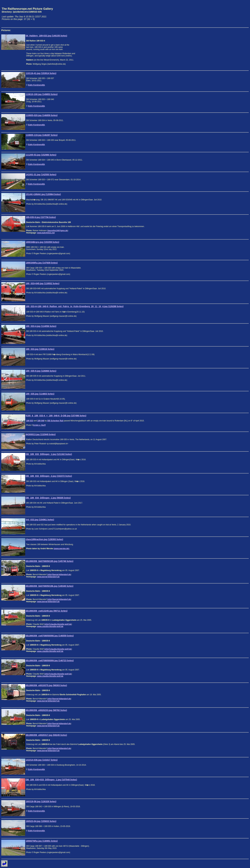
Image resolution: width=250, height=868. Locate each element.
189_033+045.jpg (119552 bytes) (42, 283)
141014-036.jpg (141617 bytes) (42, 760)
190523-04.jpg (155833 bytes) (41, 821)
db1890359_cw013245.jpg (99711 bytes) (47, 611)
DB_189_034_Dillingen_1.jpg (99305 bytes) (48, 498)
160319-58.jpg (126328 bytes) (41, 801)
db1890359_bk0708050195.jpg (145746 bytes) (50, 561)
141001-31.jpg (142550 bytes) (41, 175)
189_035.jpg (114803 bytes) (40, 394)
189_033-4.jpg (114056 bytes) (41, 326)
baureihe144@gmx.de (58, 231)
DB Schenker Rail (55, 421)
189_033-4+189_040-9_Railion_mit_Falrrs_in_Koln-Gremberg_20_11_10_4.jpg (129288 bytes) (75, 306)
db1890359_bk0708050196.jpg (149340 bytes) (50, 586)
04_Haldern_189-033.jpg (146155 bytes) (46, 36)
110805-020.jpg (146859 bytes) (42, 115)
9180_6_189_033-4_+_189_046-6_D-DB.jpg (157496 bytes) (56, 416)
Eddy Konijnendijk (36, 85)
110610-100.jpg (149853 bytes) (42, 94)
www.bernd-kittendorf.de (48, 577)
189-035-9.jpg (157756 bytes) (41, 217)
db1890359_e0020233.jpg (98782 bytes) (46, 710)
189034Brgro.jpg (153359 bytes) (42, 242)
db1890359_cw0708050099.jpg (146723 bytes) (50, 661)
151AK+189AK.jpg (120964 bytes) (43, 194)
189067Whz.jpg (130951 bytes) (42, 841)
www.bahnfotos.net (46, 233)
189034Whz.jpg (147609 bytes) (42, 263)
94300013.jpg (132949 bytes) (41, 434)
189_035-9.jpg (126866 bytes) (41, 371)
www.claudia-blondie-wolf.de (50, 626)
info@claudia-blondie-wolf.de (58, 624)
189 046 (41, 421)
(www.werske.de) (61, 549)
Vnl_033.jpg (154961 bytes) (40, 520)
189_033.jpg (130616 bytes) (40, 349)
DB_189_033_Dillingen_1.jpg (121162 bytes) (49, 454)
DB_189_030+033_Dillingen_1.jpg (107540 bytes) (51, 780)
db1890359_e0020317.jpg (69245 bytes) (46, 735)
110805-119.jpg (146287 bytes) (42, 135)
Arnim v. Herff (39, 425)
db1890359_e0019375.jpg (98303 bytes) (46, 685)
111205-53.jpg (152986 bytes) (41, 155)
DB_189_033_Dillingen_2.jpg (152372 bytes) (49, 476)
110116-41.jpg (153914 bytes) (41, 73)
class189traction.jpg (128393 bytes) (44, 539)
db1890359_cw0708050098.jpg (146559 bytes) (50, 636)
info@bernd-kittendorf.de (59, 575)
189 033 (30, 421)
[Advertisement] (234, 14)
